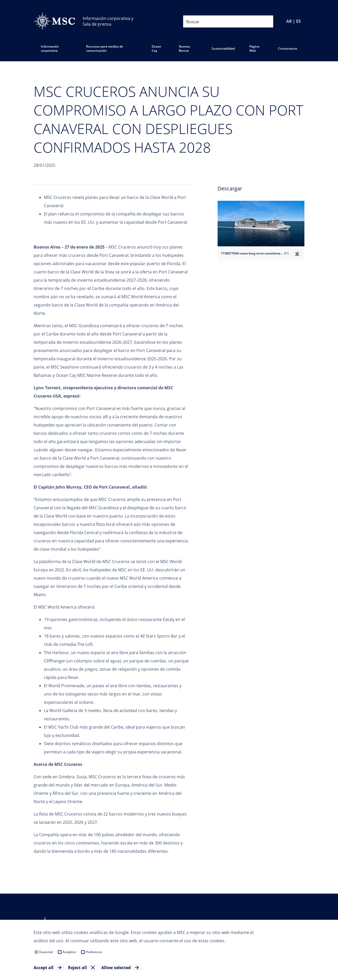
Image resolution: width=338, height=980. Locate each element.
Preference (94, 952)
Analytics (69, 952)
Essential (46, 952)
